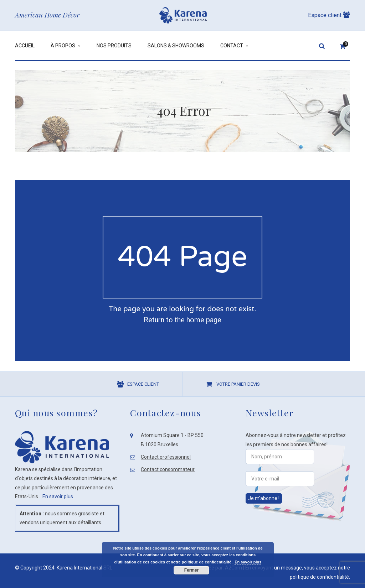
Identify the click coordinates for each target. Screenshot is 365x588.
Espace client (329, 15)
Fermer (192, 570)
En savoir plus (58, 496)
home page (204, 320)
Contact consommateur (168, 469)
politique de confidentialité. (320, 577)
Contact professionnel (166, 457)
